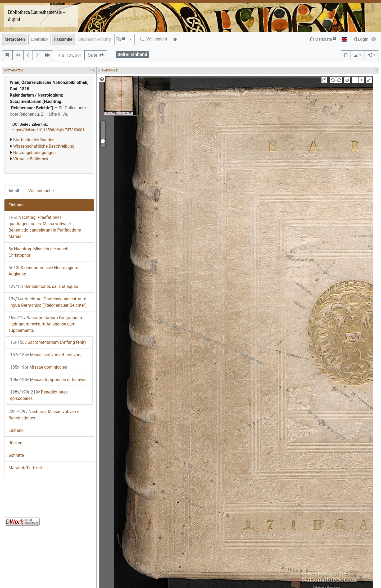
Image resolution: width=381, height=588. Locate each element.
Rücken (15, 443)
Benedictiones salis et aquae (43, 286)
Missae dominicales (38, 367)
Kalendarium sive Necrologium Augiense (43, 271)
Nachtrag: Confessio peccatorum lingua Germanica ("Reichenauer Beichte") (47, 302)
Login (360, 39)
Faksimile (63, 39)
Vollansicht (154, 39)
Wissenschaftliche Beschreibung (44, 146)
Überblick (40, 39)
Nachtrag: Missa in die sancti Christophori (38, 252)
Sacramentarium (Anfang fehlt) (48, 342)
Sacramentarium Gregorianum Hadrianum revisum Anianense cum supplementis (46, 324)
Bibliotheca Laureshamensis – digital (37, 16)
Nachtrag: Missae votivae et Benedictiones (45, 415)
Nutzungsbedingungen (34, 153)
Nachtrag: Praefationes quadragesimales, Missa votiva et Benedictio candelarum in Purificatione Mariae (45, 227)
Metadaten (15, 39)
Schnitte (16, 455)
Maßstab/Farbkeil (25, 468)
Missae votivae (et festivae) (46, 355)
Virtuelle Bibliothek (31, 159)
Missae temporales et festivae (48, 380)
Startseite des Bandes (34, 140)
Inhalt (14, 191)
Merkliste (323, 39)
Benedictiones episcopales (39, 395)
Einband (16, 205)
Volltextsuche (41, 191)
